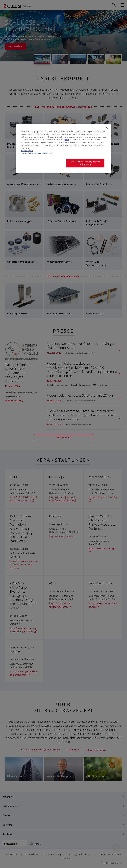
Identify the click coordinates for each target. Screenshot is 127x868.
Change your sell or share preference (37, 153)
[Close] (107, 128)
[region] (63, 148)
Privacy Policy (27, 150)
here (67, 140)
